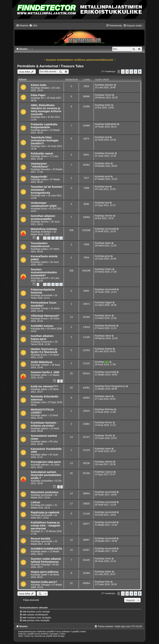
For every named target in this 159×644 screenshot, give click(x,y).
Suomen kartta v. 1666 (45, 372)
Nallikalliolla (111, 124)
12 (53, 238)
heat (43, 117)
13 (57, 238)
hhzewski (110, 153)
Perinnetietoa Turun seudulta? (44, 304)
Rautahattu (110, 326)
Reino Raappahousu (115, 386)
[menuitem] (33, 26)
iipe (107, 362)
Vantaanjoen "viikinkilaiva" (40, 165)
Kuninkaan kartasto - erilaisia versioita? (44, 424)
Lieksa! (36, 502)
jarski (107, 176)
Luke (43, 402)
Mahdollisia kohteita (44, 229)
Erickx (44, 209)
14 (61, 238)
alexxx (108, 316)
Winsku (109, 422)
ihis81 (108, 105)
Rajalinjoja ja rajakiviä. (45, 512)
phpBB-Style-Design (55, 636)
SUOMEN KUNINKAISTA (47, 549)
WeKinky (109, 409)
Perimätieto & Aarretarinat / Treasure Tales (51, 66)
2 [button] (123, 72)
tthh (43, 329)
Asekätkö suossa (42, 326)
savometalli (111, 229)
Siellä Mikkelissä (42, 362)
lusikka (44, 179)
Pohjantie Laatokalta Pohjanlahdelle (44, 126)
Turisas (44, 308)
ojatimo (44, 428)
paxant (44, 130)
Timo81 (109, 436)
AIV (43, 98)
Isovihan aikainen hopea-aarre (42, 337)
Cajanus (109, 472)
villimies (45, 465)
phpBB (50, 631)
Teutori (108, 95)
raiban (108, 243)
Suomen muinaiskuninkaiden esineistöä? (44, 272)
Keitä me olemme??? (45, 386)
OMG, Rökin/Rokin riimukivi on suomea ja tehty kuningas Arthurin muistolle (46, 110)
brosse (44, 319)
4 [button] (131, 72)
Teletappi (45, 585)
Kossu (44, 355)
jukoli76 (45, 278)
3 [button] (127, 72)
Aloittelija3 (46, 232)
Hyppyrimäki (39, 177)
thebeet (109, 349)
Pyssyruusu (47, 342)
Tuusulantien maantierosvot (40, 245)
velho (108, 163)
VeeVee (45, 222)
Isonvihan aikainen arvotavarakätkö (43, 217)
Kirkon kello (39, 85)
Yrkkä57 (45, 365)
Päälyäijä (45, 565)
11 (49, 238)
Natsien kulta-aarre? (44, 582)
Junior (108, 559)
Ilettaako (45, 88)
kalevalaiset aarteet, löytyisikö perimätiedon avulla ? (46, 475)
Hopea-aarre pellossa (45, 572)
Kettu (107, 582)
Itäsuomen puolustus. (45, 492)
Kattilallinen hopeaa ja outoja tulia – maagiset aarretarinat (46, 525)
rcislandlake (47, 481)
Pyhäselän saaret (42, 153)
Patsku (108, 269)
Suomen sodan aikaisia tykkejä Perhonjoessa (46, 560)
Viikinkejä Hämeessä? (45, 316)
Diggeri (108, 302)
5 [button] (135, 72)
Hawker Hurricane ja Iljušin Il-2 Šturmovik (44, 351)
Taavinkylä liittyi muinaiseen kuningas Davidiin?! (45, 140)
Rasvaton (46, 169)
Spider (44, 575)
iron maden (47, 505)
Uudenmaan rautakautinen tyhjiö (44, 204)
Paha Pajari (38, 95)
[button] (140, 72)
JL (42, 531)
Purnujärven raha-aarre (46, 462)
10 (45, 238)
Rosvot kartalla (41, 539)
